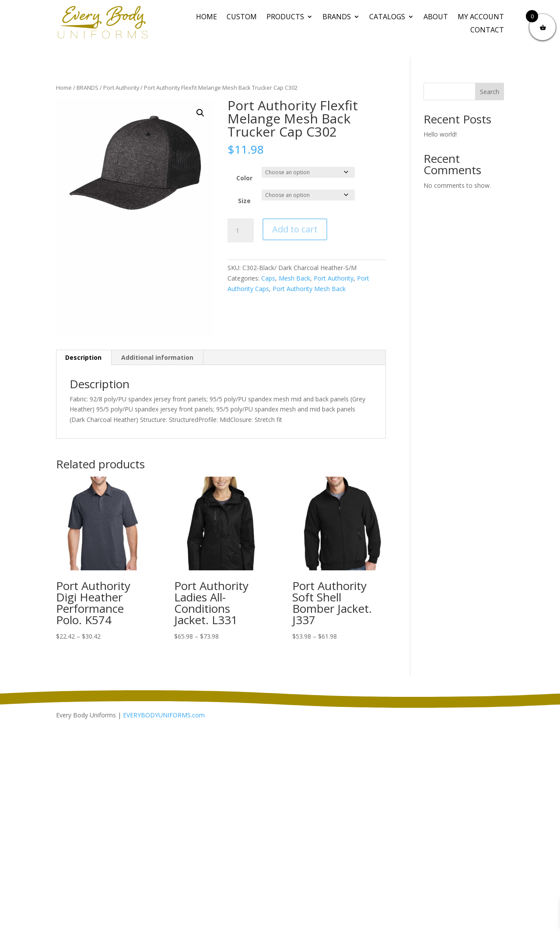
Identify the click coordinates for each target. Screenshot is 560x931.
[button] (200, 113)
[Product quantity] (241, 231)
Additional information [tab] (157, 357)
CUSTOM (242, 18)
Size (244, 201)
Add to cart (295, 229)
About (436, 18)
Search (490, 92)
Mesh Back (294, 278)
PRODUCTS (285, 18)
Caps (268, 278)
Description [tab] (83, 357)
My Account (481, 18)
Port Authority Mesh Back (309, 289)
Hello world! (440, 134)
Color (244, 178)
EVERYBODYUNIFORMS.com (164, 715)
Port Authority (121, 88)
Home (206, 18)
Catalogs (387, 18)
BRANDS (337, 18)
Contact (487, 31)
